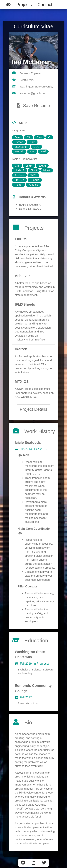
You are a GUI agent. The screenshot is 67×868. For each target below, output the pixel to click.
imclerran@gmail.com (32, 93)
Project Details (33, 409)
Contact (45, 5)
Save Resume (33, 106)
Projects (24, 5)
